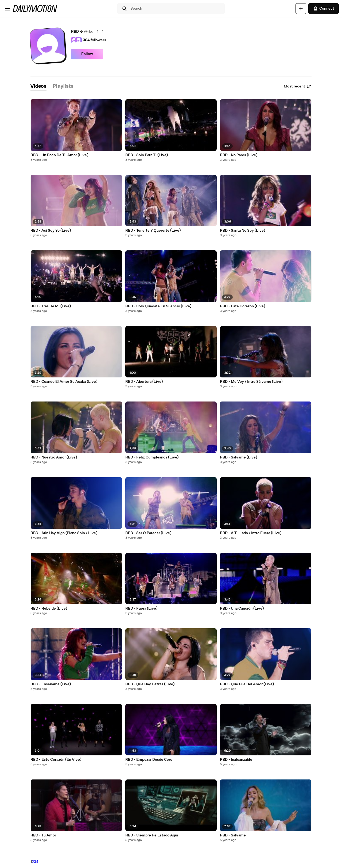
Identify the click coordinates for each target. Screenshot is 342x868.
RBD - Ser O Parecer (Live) (148, 533)
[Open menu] (7, 9)
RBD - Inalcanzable (236, 760)
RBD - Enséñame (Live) (51, 684)
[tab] (38, 87)
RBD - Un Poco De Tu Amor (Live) (59, 155)
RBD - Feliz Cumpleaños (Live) (152, 457)
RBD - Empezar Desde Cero (149, 760)
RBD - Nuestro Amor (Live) (54, 457)
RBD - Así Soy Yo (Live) (51, 231)
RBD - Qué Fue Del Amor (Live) (247, 684)
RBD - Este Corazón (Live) (242, 306)
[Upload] (301, 9)
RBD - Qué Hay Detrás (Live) (150, 684)
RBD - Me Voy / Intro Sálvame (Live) (251, 382)
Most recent (298, 86)
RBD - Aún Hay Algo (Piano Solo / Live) (64, 533)
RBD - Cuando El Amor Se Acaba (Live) (64, 382)
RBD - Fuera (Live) (141, 609)
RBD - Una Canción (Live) (242, 609)
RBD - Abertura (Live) (144, 382)
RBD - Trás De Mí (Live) (51, 306)
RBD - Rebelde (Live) (49, 609)
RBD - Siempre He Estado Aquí (152, 835)
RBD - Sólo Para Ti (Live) (147, 155)
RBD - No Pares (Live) (239, 155)
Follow (87, 54)
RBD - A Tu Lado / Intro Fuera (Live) (251, 533)
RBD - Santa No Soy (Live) (242, 231)
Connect (324, 9)
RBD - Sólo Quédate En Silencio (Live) (158, 306)
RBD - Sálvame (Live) (238, 457)
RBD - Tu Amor (43, 835)
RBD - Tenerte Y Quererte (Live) (153, 231)
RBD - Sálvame (233, 835)
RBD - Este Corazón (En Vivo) (56, 760)
